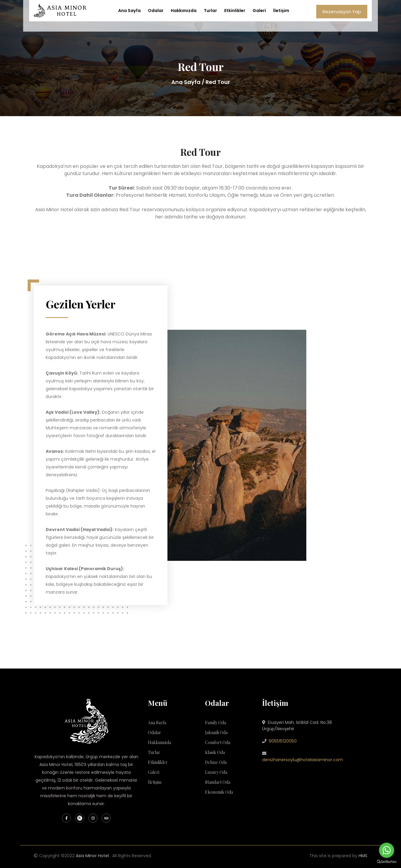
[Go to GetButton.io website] (387, 862)
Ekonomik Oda (219, 792)
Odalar (156, 11)
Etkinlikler (235, 11)
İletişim (281, 11)
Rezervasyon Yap (342, 12)
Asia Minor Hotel (92, 856)
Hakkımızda (184, 11)
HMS (363, 856)
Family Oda (216, 723)
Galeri (259, 11)
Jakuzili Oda (216, 732)
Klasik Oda (215, 752)
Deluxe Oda (216, 762)
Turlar (210, 11)
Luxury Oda (216, 772)
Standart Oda (218, 782)
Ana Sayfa (129, 11)
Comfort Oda (218, 742)
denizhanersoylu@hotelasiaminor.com (303, 760)
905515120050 (283, 741)
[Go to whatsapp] (387, 850)
